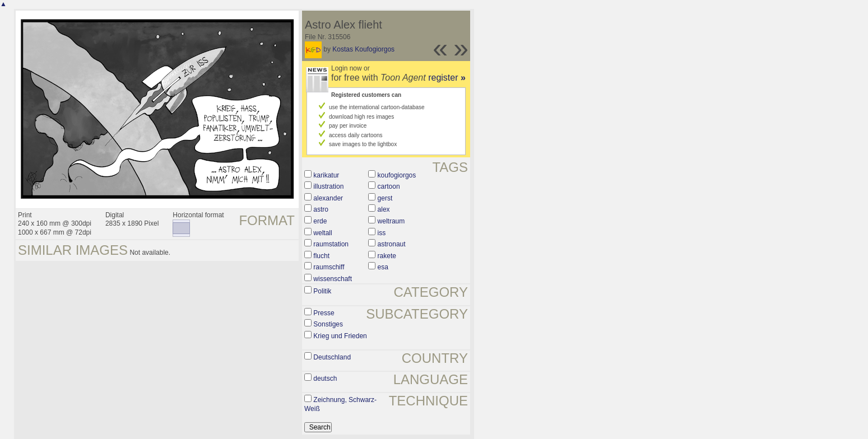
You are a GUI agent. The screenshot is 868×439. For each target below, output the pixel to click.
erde (320, 221)
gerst (385, 198)
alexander (328, 198)
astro (321, 209)
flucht (321, 256)
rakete (387, 256)
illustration (328, 186)
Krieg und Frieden (340, 336)
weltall (322, 233)
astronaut (392, 244)
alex (384, 209)
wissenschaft (333, 279)
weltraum (391, 221)
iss (382, 233)
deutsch (325, 379)
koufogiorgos (397, 175)
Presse (324, 313)
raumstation (331, 244)
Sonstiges (328, 324)
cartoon (389, 186)
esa (383, 267)
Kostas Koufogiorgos (363, 49)
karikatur (326, 175)
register (447, 78)
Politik (322, 291)
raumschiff (329, 267)
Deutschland (332, 357)
